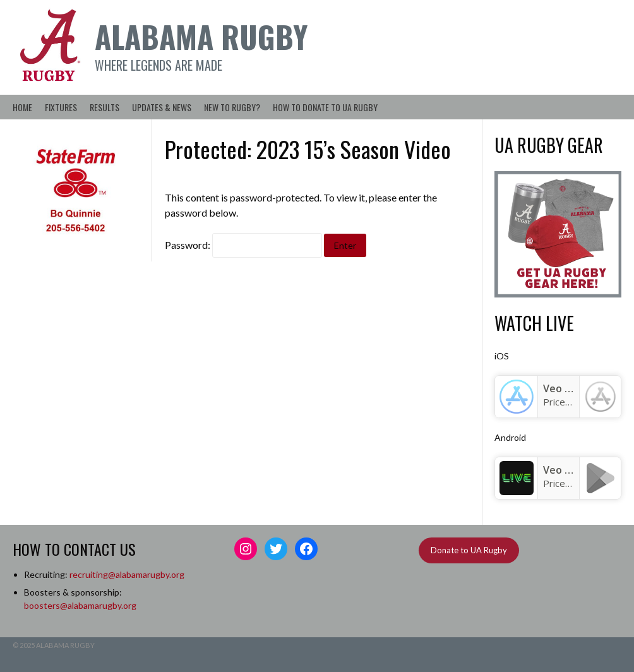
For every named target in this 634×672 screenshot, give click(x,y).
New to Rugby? (232, 107)
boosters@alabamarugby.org (80, 605)
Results (105, 107)
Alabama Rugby (201, 36)
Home (22, 107)
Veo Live (564, 470)
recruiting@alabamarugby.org (127, 574)
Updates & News (162, 107)
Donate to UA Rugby (469, 550)
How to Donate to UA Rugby (325, 107)
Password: (243, 245)
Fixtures (61, 107)
